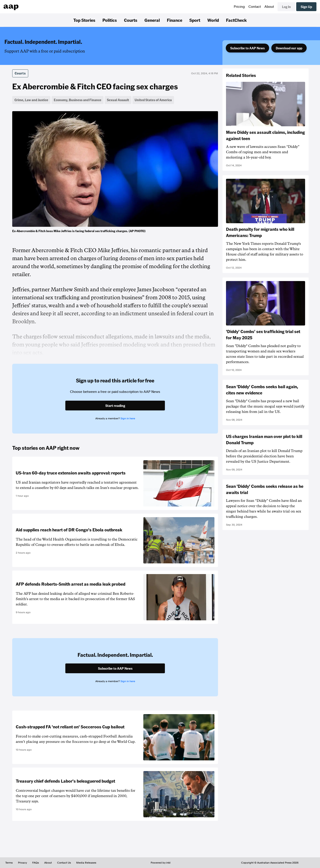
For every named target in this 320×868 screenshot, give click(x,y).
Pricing (239, 7)
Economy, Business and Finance (78, 100)
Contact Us (64, 863)
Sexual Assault (118, 100)
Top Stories (84, 20)
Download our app (289, 48)
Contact (255, 7)
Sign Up (306, 7)
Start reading (115, 406)
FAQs (36, 863)
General (152, 20)
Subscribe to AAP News (247, 48)
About (269, 7)
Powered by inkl (161, 863)
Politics (110, 20)
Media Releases (86, 863)
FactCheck (236, 20)
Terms (9, 863)
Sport (195, 20)
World (213, 20)
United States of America (153, 100)
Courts (131, 20)
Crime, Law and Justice (31, 100)
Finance (175, 20)
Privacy (22, 863)
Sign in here (128, 418)
